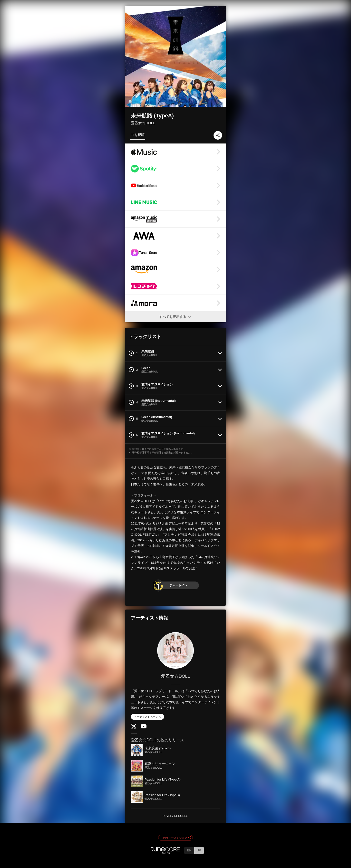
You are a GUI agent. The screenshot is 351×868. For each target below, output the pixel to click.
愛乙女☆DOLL (143, 123)
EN (189, 850)
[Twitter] (134, 728)
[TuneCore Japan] (166, 852)
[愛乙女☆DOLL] (175, 650)
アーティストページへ (147, 717)
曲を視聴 (138, 135)
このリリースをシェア (175, 838)
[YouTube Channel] (144, 727)
